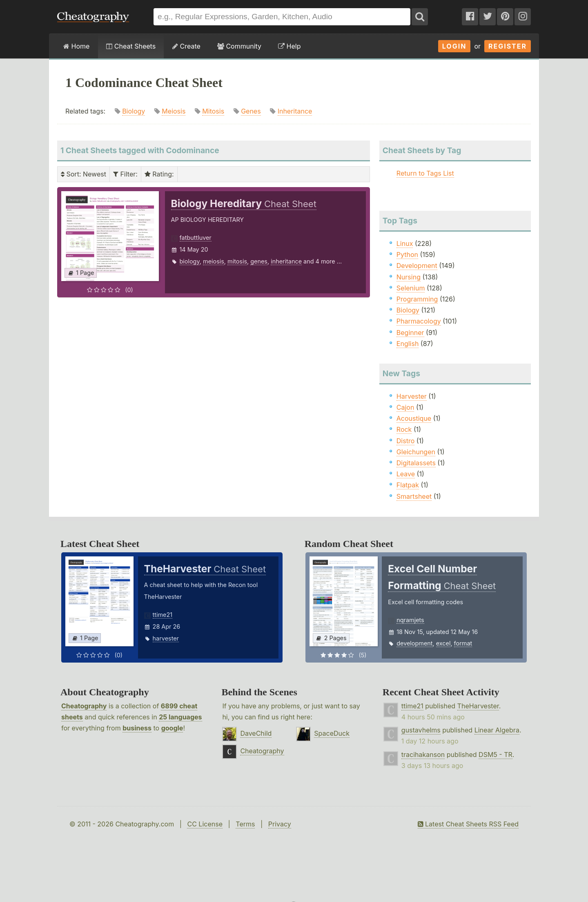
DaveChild (256, 733)
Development (417, 266)
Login (454, 46)
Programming (417, 299)
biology (190, 261)
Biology (134, 111)
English (408, 344)
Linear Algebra (497, 730)
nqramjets (410, 620)
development (414, 643)
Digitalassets (416, 463)
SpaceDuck (332, 733)
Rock (404, 429)
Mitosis (213, 111)
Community (239, 46)
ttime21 (163, 615)
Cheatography (84, 706)
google (172, 728)
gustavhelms (421, 730)
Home (76, 46)
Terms (245, 824)
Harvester (412, 396)
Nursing (409, 277)
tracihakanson (423, 755)
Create (186, 46)
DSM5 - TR (496, 755)
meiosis (214, 261)
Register (508, 46)
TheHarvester (478, 706)
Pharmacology (419, 321)
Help (289, 46)
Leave (406, 474)
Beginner (410, 333)
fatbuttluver (196, 238)
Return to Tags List (425, 173)
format (463, 643)
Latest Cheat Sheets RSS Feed (468, 824)
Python (407, 255)
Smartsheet (414, 496)
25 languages (180, 717)
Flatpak (408, 485)
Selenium (411, 288)
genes (259, 261)
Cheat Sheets (131, 46)
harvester (166, 638)
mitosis (237, 261)
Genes (251, 111)
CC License (205, 824)
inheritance (286, 261)
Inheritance (295, 111)
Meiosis (174, 111)
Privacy (280, 824)
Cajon (405, 407)
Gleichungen (416, 452)
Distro (405, 441)
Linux (405, 243)
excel (443, 643)
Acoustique (414, 418)
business (137, 728)
